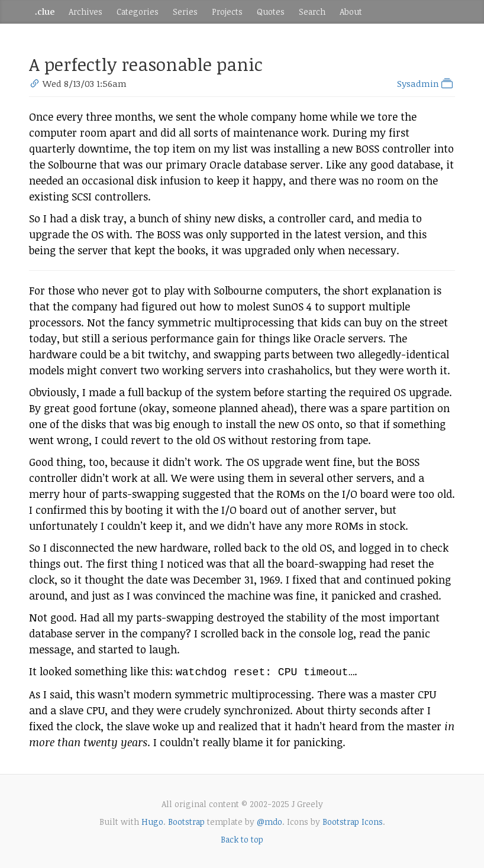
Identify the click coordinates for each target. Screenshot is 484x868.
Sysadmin (426, 83)
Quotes (271, 12)
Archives (85, 12)
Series (185, 12)
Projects (227, 12)
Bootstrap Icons (353, 820)
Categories (138, 12)
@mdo (270, 820)
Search (312, 12)
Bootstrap (186, 820)
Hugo (152, 820)
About (351, 12)
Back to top (242, 838)
